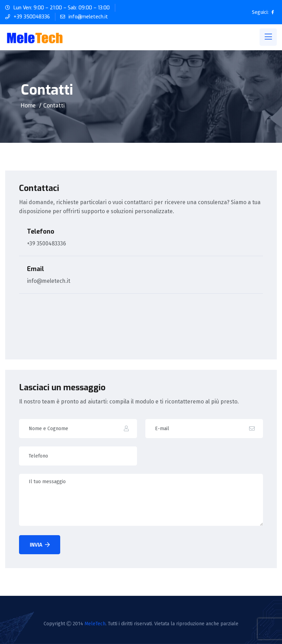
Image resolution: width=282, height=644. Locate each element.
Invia (40, 545)
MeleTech (95, 624)
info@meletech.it (89, 17)
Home (28, 106)
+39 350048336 (32, 17)
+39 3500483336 (47, 243)
